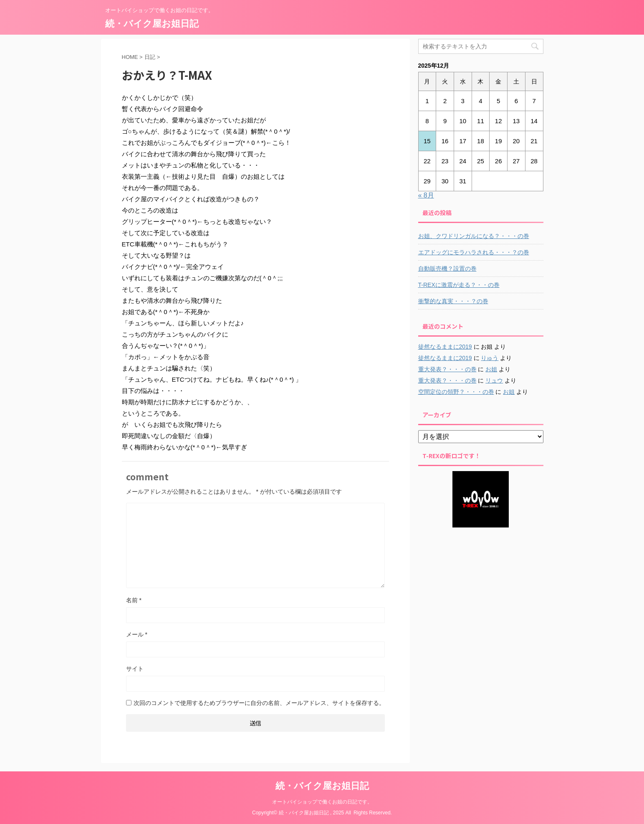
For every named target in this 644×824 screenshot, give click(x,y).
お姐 (491, 369)
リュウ (494, 380)
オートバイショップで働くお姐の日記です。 (322, 802)
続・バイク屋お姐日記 (152, 24)
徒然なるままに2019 (445, 347)
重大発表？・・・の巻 (447, 369)
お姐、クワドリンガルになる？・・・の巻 (474, 236)
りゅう (490, 358)
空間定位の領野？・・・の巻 (456, 392)
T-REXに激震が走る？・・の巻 (459, 285)
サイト (135, 669)
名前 (134, 600)
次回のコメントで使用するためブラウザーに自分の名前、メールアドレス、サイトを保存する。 (259, 703)
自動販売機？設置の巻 (447, 269)
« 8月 (426, 195)
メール (137, 634)
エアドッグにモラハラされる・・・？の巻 (474, 252)
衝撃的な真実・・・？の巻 (453, 301)
